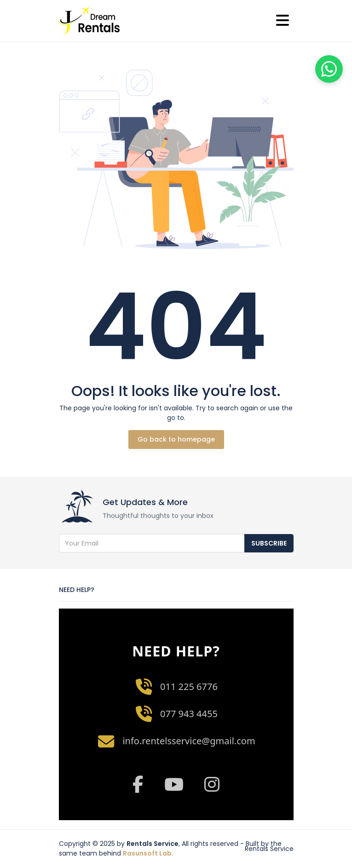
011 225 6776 (189, 687)
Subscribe (269, 543)
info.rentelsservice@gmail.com (189, 741)
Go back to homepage (176, 439)
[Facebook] (138, 785)
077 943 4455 (189, 714)
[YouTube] (174, 785)
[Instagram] (212, 785)
